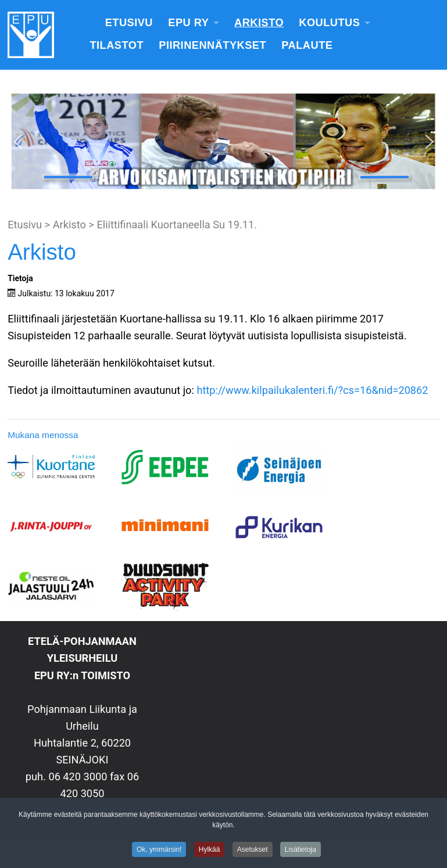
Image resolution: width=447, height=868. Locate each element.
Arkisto (259, 23)
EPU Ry (188, 23)
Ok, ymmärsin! (159, 851)
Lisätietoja (301, 851)
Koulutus (329, 23)
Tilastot (117, 45)
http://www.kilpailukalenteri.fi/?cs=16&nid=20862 (312, 390)
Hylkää (210, 851)
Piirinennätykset (212, 45)
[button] (18, 142)
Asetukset (253, 851)
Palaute (307, 45)
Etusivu (129, 23)
